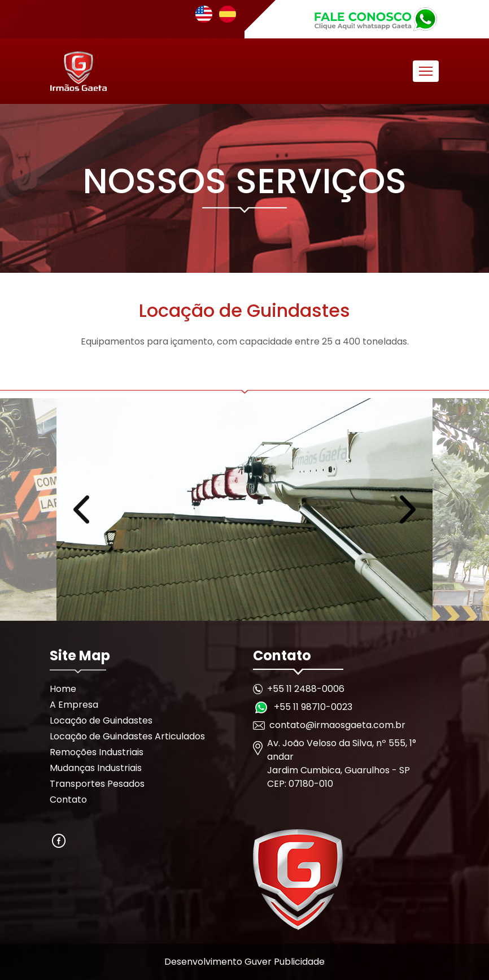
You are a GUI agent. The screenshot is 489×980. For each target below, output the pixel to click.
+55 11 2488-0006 (306, 689)
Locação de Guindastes (101, 720)
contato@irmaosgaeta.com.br (337, 725)
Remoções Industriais (97, 752)
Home (63, 689)
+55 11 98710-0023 (313, 707)
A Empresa (74, 705)
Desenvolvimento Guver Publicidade (244, 962)
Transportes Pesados (97, 784)
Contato (68, 800)
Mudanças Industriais (96, 768)
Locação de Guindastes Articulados (127, 736)
